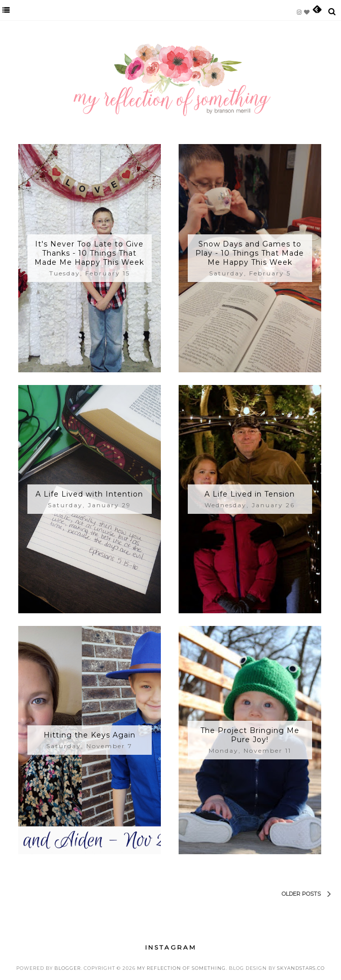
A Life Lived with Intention (89, 494)
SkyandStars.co (301, 968)
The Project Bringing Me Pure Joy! (250, 735)
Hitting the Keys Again (90, 735)
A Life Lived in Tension (250, 494)
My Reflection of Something (181, 968)
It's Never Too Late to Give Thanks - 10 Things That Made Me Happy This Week (89, 253)
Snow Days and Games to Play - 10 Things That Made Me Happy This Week (250, 253)
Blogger (67, 968)
